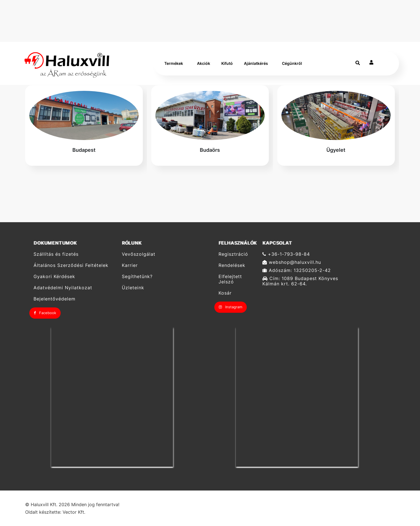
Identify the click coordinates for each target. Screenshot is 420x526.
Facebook (45, 313)
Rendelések (232, 265)
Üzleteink (133, 288)
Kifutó (227, 63)
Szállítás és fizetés (56, 254)
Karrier (130, 265)
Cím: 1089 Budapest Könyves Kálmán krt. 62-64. (300, 281)
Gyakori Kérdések (54, 277)
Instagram (231, 307)
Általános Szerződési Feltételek (71, 265)
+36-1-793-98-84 (286, 254)
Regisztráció (233, 254)
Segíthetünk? (137, 277)
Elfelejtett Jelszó (230, 279)
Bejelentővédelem (54, 299)
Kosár (225, 293)
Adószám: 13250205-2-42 (297, 270)
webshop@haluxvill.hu (292, 262)
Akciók (204, 63)
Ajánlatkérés (256, 63)
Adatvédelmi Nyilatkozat (63, 288)
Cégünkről (292, 63)
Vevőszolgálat (139, 254)
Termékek (174, 63)
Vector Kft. (74, 512)
